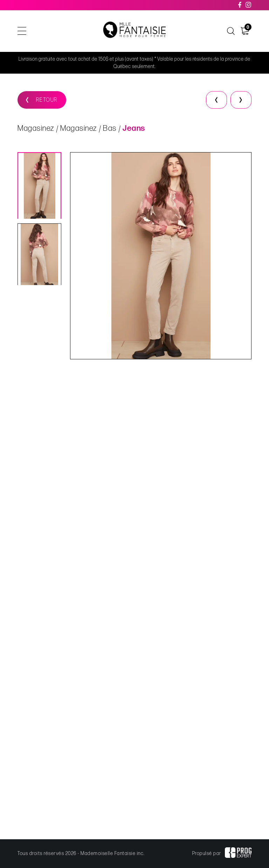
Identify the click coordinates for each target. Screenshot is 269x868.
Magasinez (36, 129)
